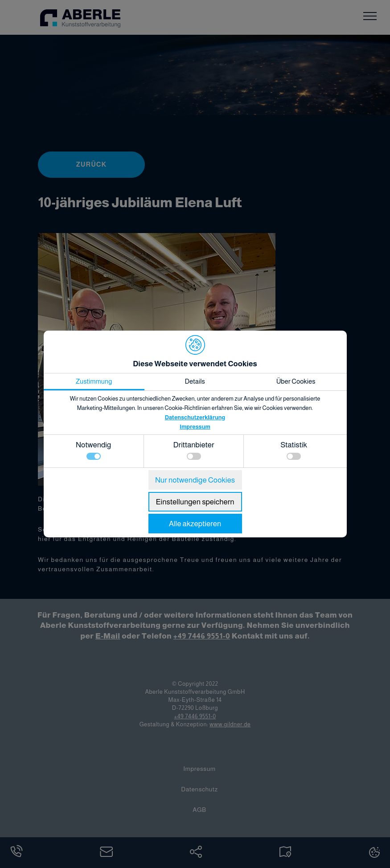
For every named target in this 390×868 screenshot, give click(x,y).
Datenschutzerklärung (195, 417)
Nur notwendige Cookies (195, 480)
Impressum (195, 427)
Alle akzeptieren (195, 524)
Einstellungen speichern (195, 502)
